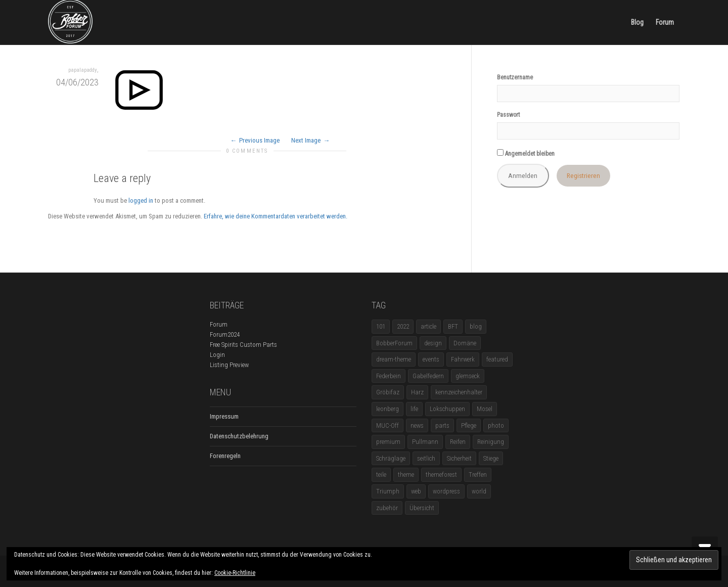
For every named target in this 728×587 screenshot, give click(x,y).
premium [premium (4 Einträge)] (388, 442)
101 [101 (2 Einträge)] (381, 326)
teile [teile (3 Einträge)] (381, 475)
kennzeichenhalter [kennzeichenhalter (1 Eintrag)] (459, 392)
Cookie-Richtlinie (235, 573)
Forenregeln (225, 456)
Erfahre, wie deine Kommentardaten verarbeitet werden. (276, 216)
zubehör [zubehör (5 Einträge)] (387, 508)
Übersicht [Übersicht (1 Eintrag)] (422, 508)
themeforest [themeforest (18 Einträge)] (441, 475)
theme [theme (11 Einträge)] (406, 475)
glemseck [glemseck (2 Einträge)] (468, 376)
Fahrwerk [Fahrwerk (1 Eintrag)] (463, 359)
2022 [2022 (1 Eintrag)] (403, 326)
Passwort (508, 115)
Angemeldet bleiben (526, 153)
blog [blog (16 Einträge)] (476, 326)
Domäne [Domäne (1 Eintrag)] (465, 343)
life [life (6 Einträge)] (414, 409)
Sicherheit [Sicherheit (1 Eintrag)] (459, 458)
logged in (141, 200)
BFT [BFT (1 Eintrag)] (453, 326)
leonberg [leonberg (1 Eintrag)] (388, 409)
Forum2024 (225, 334)
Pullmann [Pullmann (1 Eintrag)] (425, 442)
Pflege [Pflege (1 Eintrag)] (469, 425)
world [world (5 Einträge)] (479, 491)
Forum (665, 22)
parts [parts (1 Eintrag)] (442, 425)
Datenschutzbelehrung (239, 436)
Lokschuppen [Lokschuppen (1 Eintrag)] (447, 409)
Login (217, 355)
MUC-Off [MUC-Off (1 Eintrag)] (388, 425)
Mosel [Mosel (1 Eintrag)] (485, 409)
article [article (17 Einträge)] (428, 326)
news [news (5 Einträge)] (417, 425)
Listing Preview (229, 365)
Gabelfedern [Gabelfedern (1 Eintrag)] (428, 376)
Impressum (224, 416)
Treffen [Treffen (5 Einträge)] (478, 475)
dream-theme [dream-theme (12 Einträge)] (394, 359)
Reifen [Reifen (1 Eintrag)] (458, 442)
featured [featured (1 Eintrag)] (497, 359)
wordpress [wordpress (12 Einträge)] (446, 491)
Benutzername (515, 77)
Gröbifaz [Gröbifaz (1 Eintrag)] (388, 392)
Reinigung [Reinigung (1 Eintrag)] (491, 442)
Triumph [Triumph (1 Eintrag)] (388, 491)
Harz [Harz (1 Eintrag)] (417, 392)
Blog (637, 22)
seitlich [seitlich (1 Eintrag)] (426, 458)
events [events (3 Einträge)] (431, 359)
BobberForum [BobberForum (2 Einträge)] (394, 343)
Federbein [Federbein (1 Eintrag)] (389, 376)
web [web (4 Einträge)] (416, 491)
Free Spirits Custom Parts (243, 345)
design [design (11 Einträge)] (433, 343)
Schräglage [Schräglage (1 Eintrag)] (391, 458)
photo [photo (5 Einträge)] (496, 425)
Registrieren (583, 175)
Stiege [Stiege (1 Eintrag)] (491, 458)
